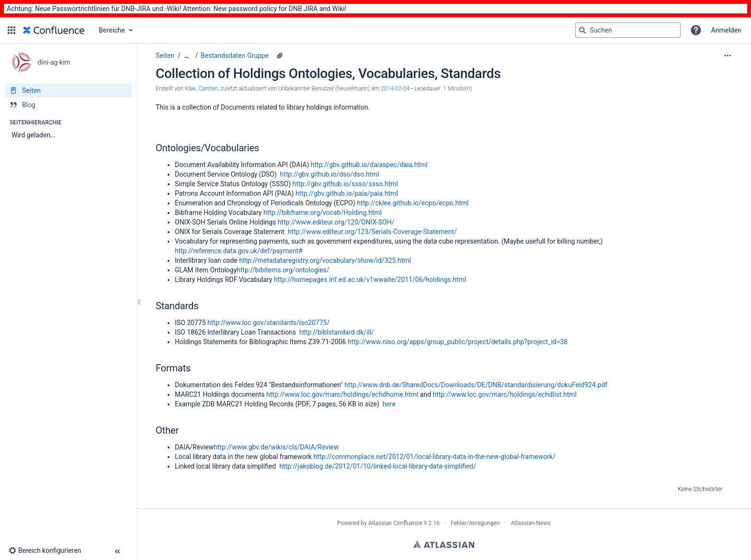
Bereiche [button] (112, 30)
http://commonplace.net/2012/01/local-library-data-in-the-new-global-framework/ (434, 457)
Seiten (165, 56)
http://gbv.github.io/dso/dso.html (330, 174)
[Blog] (68, 105)
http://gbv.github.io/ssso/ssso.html (345, 184)
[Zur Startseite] (54, 30)
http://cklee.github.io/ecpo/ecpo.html (413, 203)
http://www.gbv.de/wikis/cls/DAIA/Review (276, 447)
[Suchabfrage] (628, 30)
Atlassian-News (530, 523)
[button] (11, 30)
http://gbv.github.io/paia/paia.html (347, 193)
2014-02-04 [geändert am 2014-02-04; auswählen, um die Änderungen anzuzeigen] (395, 89)
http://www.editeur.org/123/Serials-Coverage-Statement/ (372, 232)
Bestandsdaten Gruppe (235, 56)
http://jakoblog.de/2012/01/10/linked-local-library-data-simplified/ (378, 466)
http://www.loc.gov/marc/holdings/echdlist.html (505, 394)
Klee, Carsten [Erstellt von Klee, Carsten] (201, 89)
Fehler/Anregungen (475, 523)
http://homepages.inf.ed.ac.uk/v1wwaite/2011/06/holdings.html (370, 280)
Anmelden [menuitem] (726, 30)
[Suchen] (582, 30)
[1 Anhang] (280, 56)
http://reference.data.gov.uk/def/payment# (239, 251)
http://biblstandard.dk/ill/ (337, 332)
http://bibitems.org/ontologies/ (283, 270)
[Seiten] (68, 90)
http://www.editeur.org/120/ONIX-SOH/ (336, 222)
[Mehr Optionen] (728, 56)
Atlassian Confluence (395, 523)
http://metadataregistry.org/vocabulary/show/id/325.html (325, 260)
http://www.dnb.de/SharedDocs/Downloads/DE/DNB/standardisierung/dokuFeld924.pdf (476, 385)
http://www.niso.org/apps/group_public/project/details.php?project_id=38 (458, 342)
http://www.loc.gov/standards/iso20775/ (268, 323)
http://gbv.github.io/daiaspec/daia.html (369, 165)
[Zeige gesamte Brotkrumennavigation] (187, 56)
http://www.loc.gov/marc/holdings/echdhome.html (342, 394)
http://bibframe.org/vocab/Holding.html (323, 213)
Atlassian (444, 544)
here (389, 404)
